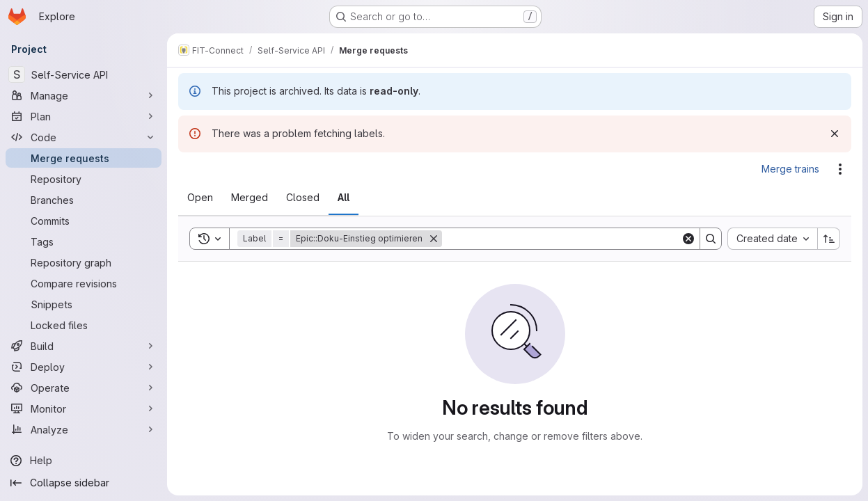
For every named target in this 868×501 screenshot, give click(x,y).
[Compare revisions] (84, 283)
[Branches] (84, 200)
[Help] (84, 461)
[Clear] (688, 239)
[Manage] (84, 95)
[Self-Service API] (84, 74)
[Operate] (84, 388)
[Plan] (84, 116)
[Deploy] (84, 367)
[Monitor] (84, 408)
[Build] (84, 346)
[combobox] (772, 239)
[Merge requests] (84, 158)
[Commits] (84, 221)
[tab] (200, 198)
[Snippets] (84, 304)
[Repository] (84, 179)
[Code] (84, 137)
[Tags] (84, 241)
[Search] (561, 239)
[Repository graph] (84, 262)
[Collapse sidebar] (84, 483)
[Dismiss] (835, 134)
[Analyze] (84, 429)
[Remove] (434, 239)
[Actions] (840, 169)
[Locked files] (84, 325)
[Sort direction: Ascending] (829, 239)
